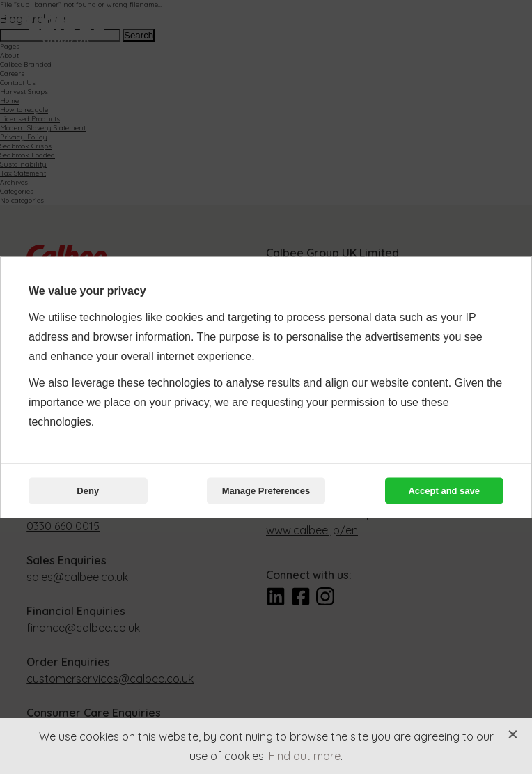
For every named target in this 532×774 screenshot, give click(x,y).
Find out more (305, 756)
